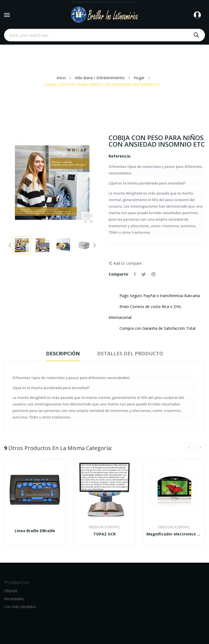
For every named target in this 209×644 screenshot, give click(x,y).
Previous (10, 245)
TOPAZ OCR (104, 534)
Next (94, 245)
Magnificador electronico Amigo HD (174, 534)
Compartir (135, 274)
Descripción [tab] (63, 353)
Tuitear (144, 274)
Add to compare (125, 263)
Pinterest (153, 274)
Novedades (14, 599)
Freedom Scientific (104, 527)
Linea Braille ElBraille (35, 531)
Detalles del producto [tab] (130, 353)
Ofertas (11, 591)
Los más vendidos (20, 607)
